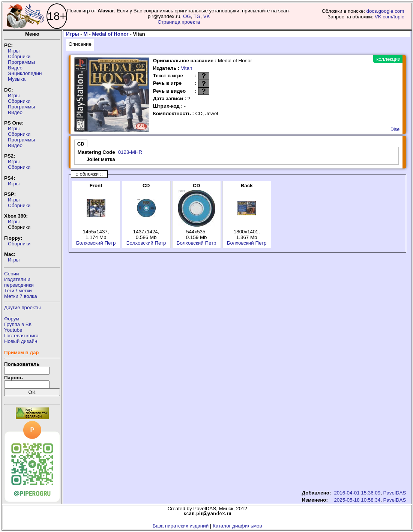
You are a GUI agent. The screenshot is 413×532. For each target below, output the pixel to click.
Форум (12, 319)
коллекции (388, 59)
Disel (396, 129)
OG (187, 16)
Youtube (13, 330)
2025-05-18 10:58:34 (357, 500)
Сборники (19, 56)
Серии (11, 274)
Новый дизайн (21, 341)
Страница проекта (179, 22)
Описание (80, 44)
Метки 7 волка (21, 296)
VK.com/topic (390, 17)
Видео (15, 68)
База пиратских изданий (181, 526)
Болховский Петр (96, 243)
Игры (14, 51)
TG (197, 16)
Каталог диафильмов (237, 526)
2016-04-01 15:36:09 (357, 493)
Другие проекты (23, 307)
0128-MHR (130, 152)
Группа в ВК (18, 324)
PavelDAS (395, 493)
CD (81, 144)
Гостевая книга (21, 336)
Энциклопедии (25, 73)
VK (207, 16)
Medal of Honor (110, 34)
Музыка (17, 79)
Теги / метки (18, 291)
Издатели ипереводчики (19, 282)
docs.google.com (385, 11)
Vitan (186, 68)
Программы (21, 62)
